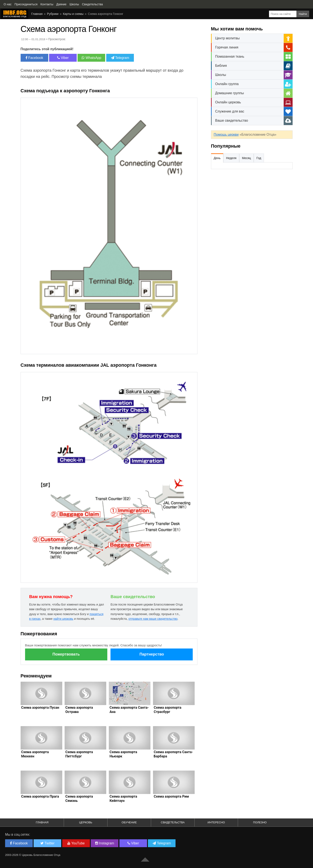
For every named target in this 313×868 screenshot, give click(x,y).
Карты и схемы (73, 14)
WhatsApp (91, 58)
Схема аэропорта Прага (40, 796)
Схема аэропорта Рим (171, 796)
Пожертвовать (66, 654)
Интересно (216, 822)
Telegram (120, 58)
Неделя (231, 158)
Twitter (47, 843)
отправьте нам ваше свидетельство (153, 619)
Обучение (129, 822)
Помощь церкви (226, 135)
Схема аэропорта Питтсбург (79, 754)
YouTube (76, 843)
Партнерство (152, 654)
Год (259, 158)
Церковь (86, 822)
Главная (37, 14)
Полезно (260, 822)
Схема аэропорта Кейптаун (123, 799)
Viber (63, 58)
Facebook (34, 58)
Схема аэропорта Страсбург (167, 710)
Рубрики (53, 14)
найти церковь (63, 619)
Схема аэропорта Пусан (40, 708)
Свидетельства (173, 822)
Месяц (246, 158)
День (217, 158)
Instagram (105, 843)
